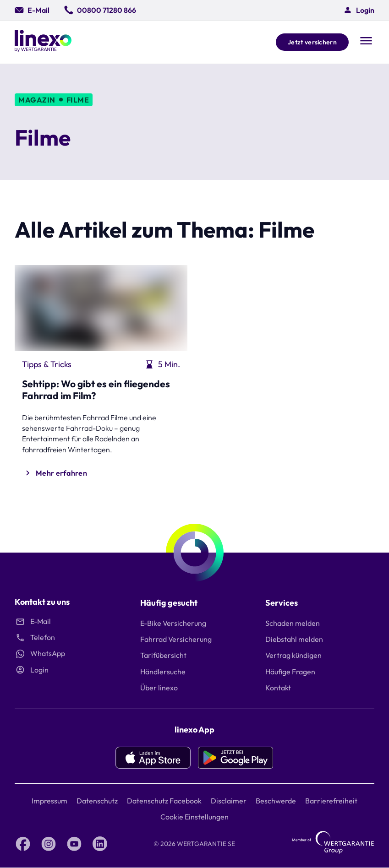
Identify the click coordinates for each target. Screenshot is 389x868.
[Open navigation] (366, 42)
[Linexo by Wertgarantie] (43, 42)
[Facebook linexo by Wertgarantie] (23, 844)
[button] (359, 10)
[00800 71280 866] (100, 10)
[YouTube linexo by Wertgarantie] (74, 844)
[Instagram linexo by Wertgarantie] (49, 844)
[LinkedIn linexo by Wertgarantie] (100, 844)
